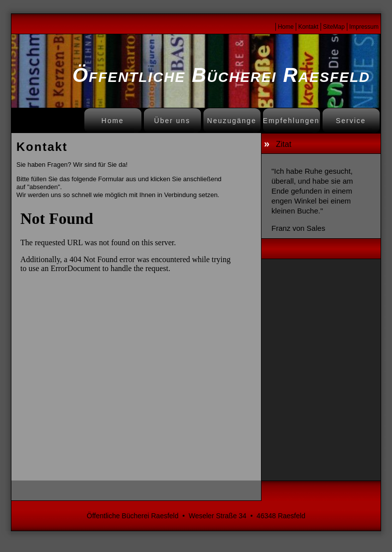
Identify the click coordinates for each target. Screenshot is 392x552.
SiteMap (334, 27)
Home (286, 27)
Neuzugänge (231, 121)
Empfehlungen (291, 121)
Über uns (172, 121)
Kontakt (308, 27)
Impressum (364, 27)
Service (351, 121)
